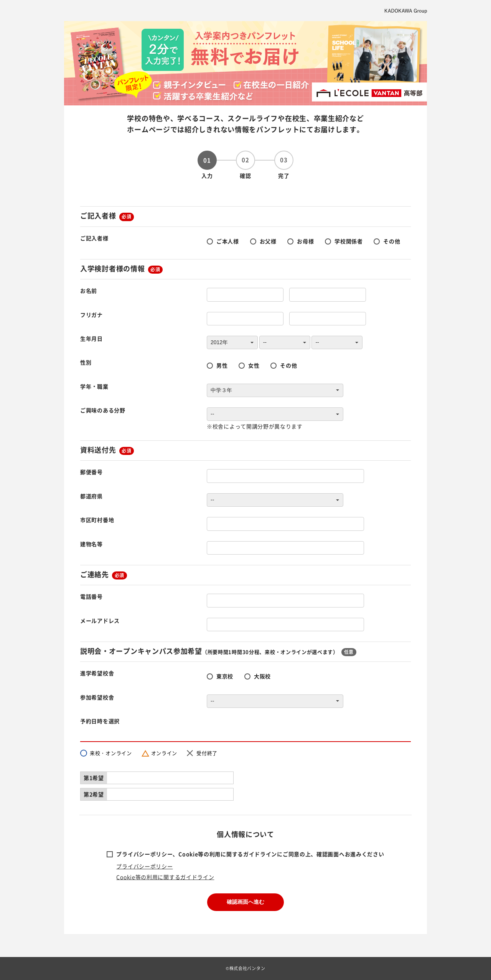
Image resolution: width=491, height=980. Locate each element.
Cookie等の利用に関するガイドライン (165, 877)
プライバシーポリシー (144, 866)
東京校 (225, 676)
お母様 (305, 241)
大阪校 (262, 676)
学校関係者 (349, 241)
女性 (254, 365)
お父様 (268, 241)
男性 (222, 365)
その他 (392, 241)
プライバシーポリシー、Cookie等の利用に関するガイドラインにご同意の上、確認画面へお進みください (250, 854)
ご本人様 (228, 241)
